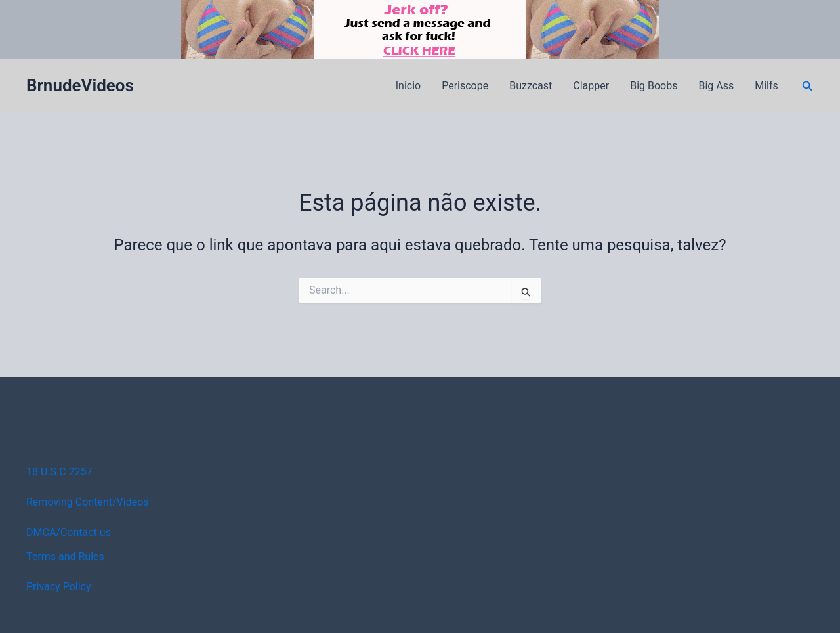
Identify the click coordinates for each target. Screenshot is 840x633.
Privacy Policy (59, 587)
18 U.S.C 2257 (59, 472)
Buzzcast (531, 86)
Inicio (408, 86)
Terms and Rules (65, 557)
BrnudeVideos (80, 85)
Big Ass (716, 86)
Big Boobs (654, 86)
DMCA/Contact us (69, 532)
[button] (808, 86)
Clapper (591, 86)
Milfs (766, 86)
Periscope (465, 86)
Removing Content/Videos (88, 502)
